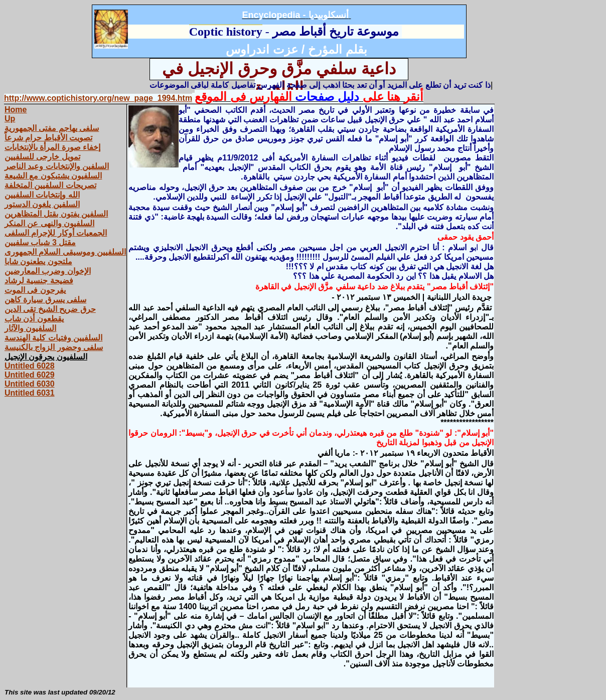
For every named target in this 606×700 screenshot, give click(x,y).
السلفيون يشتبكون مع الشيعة (53, 176)
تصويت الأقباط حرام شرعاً (48, 138)
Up (10, 119)
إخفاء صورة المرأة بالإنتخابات (52, 147)
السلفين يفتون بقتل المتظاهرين (56, 214)
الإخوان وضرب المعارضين (48, 271)
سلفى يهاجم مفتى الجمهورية (52, 128)
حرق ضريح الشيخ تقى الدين (50, 309)
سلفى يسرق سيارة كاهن (45, 300)
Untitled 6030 (30, 384)
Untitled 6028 (30, 366)
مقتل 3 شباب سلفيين (40, 242)
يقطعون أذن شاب (34, 319)
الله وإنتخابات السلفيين (42, 195)
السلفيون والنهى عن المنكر (49, 223)
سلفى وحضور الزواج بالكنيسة (54, 347)
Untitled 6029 (30, 375)
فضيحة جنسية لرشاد (39, 281)
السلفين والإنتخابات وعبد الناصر (57, 166)
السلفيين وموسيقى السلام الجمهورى (65, 252)
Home (16, 110)
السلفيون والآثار (30, 328)
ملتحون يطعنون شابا (38, 261)
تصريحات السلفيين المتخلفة (50, 185)
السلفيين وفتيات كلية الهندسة (53, 338)
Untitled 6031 (30, 393)
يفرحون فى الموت (35, 290)
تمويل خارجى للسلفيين (42, 157)
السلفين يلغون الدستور (42, 204)
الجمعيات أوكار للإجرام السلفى (56, 233)
